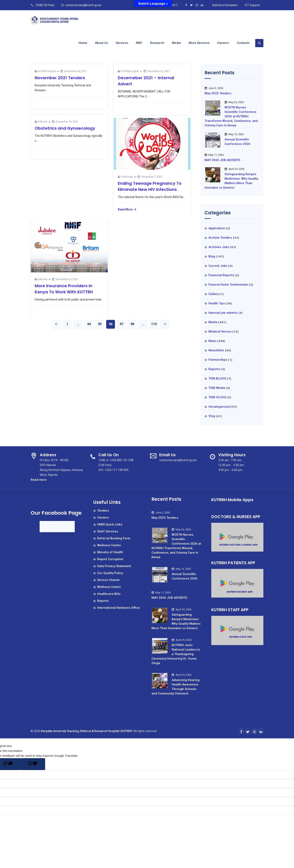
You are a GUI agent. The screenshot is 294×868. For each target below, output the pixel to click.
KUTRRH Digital (47, 71)
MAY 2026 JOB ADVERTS (222, 160)
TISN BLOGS (217, 378)
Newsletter (216, 350)
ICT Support (252, 5)
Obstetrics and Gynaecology (65, 128)
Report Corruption (110, 559)
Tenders (103, 511)
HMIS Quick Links (110, 524)
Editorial (42, 122)
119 (154, 324)
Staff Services (108, 531)
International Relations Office (119, 608)
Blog (212, 256)
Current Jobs (218, 266)
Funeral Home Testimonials (228, 285)
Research (157, 43)
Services (122, 43)
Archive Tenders (220, 238)
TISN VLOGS (217, 397)
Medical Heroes (220, 332)
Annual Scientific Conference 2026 (237, 142)
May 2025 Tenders (218, 93)
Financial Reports (221, 275)
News (212, 341)
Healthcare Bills (109, 594)
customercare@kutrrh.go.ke (83, 5)
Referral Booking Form (114, 538)
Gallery (214, 294)
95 (100, 324)
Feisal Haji (127, 177)
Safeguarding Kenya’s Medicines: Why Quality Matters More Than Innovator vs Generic (231, 181)
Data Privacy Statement (114, 566)
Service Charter (109, 580)
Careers (223, 43)
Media (176, 43)
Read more (39, 480)
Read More (125, 209)
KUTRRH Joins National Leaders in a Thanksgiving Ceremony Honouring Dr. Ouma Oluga (176, 654)
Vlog (212, 416)
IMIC (139, 43)
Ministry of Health (110, 552)
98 (132, 324)
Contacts (243, 43)
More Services (199, 43)
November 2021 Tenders (60, 78)
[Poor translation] (33, 764)
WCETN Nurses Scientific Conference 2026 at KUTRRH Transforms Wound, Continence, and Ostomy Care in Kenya (231, 116)
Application (217, 228)
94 (89, 324)
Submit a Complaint (225, 5)
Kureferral (51, 527)
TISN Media (217, 388)
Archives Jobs (219, 247)
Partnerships (218, 360)
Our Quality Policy (110, 573)
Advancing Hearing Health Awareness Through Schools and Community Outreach (175, 687)
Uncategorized (219, 407)
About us (101, 43)
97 (121, 324)
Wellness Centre (109, 545)
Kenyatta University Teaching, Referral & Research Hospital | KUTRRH (86, 731)
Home (83, 43)
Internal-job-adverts (223, 313)
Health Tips (217, 303)
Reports (214, 369)
